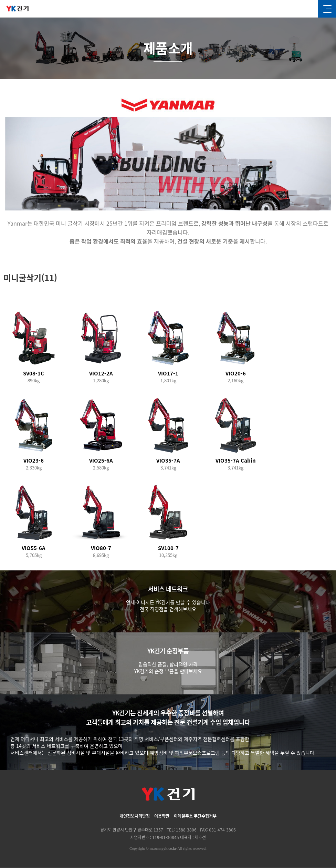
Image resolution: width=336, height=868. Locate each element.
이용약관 (162, 816)
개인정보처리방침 (135, 816)
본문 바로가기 (0, 0)
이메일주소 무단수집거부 (195, 816)
